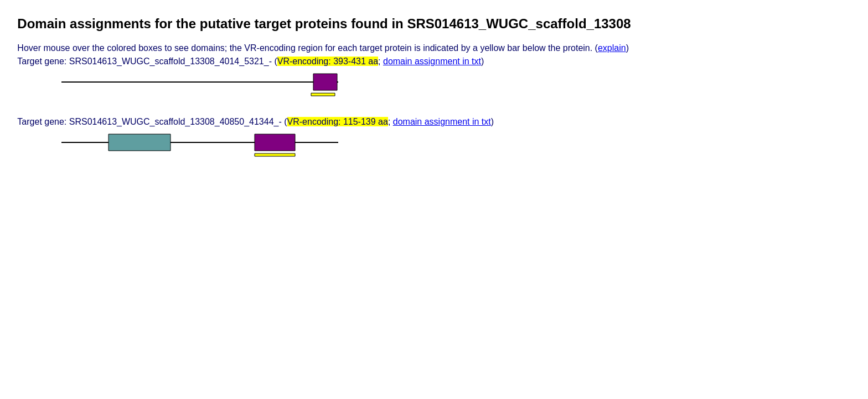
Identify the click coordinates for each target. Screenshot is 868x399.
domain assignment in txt (432, 61)
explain (612, 48)
